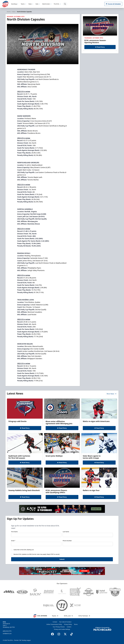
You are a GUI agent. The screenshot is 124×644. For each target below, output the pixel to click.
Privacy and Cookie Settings (62, 629)
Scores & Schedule (113, 4)
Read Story (100, 47)
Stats (38, 4)
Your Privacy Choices (59, 627)
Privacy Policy (68, 624)
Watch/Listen (47, 4)
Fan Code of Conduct (65, 622)
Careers (69, 627)
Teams (24, 4)
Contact (55, 622)
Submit (62, 560)
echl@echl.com (7, 634)
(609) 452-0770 (7, 631)
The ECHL (57, 4)
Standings (15, 4)
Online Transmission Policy (54, 624)
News (31, 4)
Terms (76, 624)
